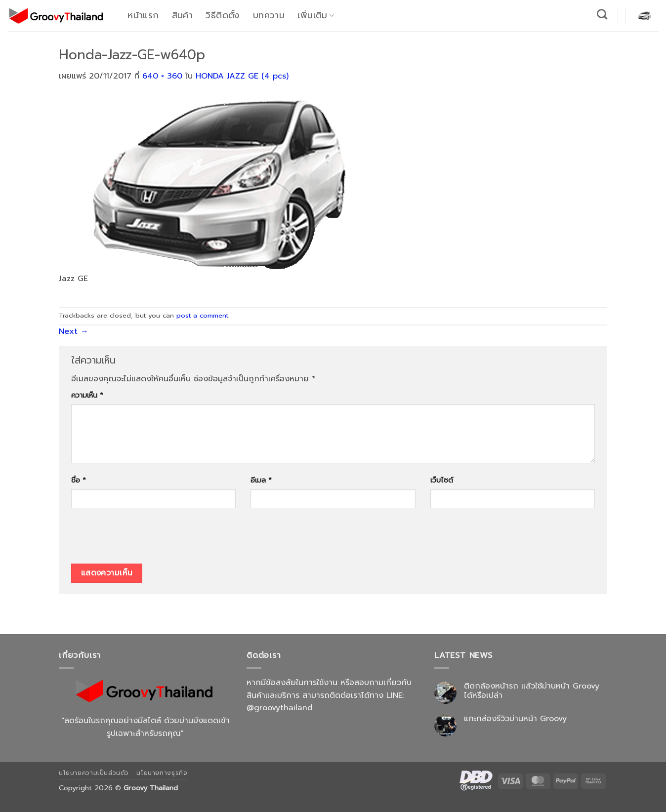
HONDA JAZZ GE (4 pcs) (242, 76)
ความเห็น (87, 395)
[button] (644, 15)
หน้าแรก (143, 15)
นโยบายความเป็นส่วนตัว (94, 773)
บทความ (269, 15)
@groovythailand (280, 708)
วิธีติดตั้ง (223, 15)
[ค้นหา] (602, 14)
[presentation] (146, 539)
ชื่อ (79, 480)
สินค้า (182, 15)
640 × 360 (162, 76)
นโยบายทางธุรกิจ (162, 773)
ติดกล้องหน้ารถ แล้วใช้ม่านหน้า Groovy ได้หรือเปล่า (532, 691)
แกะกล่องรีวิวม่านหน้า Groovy (515, 719)
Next (74, 331)
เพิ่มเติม (316, 15)
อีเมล (261, 480)
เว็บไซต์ (442, 480)
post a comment (202, 315)
